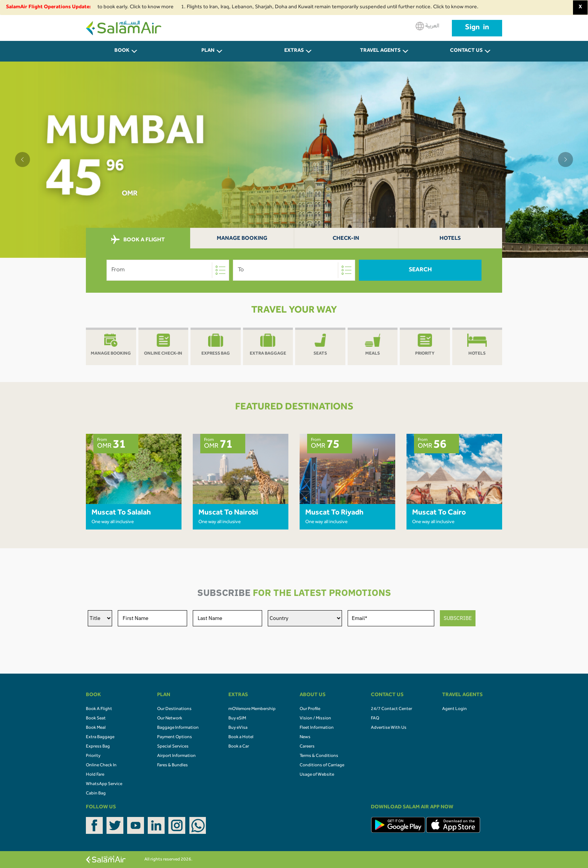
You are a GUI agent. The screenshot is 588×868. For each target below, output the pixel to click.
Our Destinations (174, 709)
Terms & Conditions (319, 756)
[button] (22, 159)
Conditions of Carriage (322, 766)
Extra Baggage (100, 737)
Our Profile (310, 709)
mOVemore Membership (252, 709)
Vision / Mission (315, 719)
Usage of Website (317, 775)
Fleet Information (317, 728)
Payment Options (175, 737)
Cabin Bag (96, 794)
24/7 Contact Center (391, 709)
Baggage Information (178, 728)
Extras (294, 51)
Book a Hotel (241, 737)
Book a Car (239, 747)
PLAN (208, 51)
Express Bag (98, 747)
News (305, 737)
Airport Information (176, 756)
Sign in (477, 28)
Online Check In (101, 766)
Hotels (450, 239)
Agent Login (454, 709)
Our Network (170, 719)
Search (420, 270)
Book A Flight (99, 709)
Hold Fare (95, 775)
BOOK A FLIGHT (138, 240)
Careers (307, 747)
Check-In (346, 239)
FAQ (375, 719)
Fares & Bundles (172, 766)
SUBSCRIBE (458, 618)
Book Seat (96, 719)
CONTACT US (466, 51)
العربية (427, 26)
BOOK (122, 51)
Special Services (173, 747)
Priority (93, 756)
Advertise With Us (389, 728)
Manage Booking (242, 239)
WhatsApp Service (104, 784)
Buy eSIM (237, 719)
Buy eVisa (238, 728)
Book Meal (96, 728)
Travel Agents (380, 51)
